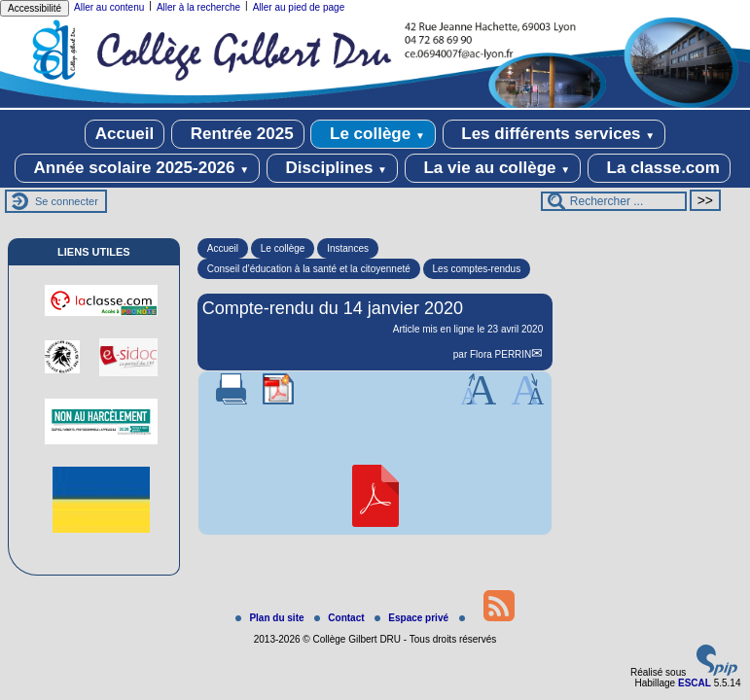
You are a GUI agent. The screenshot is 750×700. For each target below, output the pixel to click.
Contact (340, 618)
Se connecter (67, 201)
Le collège (373, 134)
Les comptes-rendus (477, 269)
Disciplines (332, 168)
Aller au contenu (109, 7)
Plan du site (271, 618)
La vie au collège (493, 168)
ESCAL (695, 683)
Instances (348, 248)
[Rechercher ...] (614, 201)
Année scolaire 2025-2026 (137, 168)
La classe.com (659, 168)
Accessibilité (35, 8)
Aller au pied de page (299, 7)
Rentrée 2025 (238, 134)
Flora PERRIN (500, 354)
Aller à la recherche (198, 7)
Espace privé (412, 618)
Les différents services (554, 134)
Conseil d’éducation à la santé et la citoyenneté (309, 269)
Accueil (125, 134)
